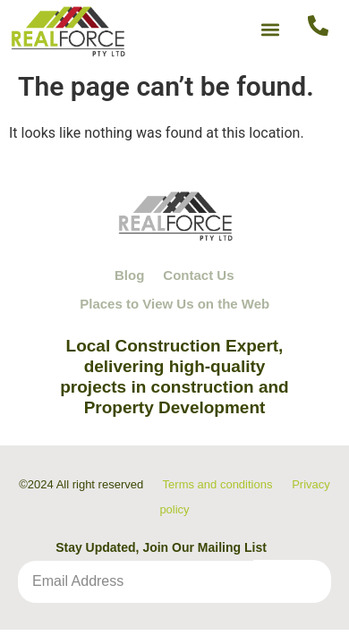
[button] (271, 29)
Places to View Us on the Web (174, 304)
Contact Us (198, 275)
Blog (129, 275)
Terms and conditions (218, 484)
